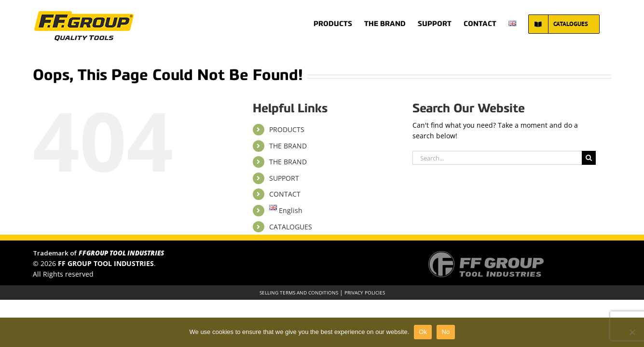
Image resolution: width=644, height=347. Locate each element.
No (445, 332)
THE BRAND (288, 146)
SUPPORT (284, 178)
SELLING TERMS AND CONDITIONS (299, 293)
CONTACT (285, 194)
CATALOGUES (291, 227)
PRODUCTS (287, 129)
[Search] (589, 158)
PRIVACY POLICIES (365, 293)
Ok (423, 332)
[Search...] (497, 158)
